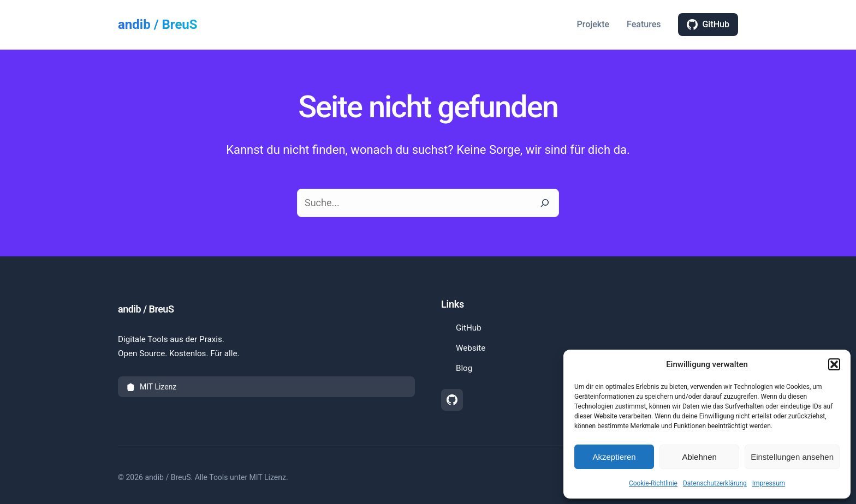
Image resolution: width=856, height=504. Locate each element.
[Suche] (545, 203)
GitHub (708, 25)
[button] (834, 364)
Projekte (593, 24)
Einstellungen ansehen (792, 457)
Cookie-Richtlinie (653, 483)
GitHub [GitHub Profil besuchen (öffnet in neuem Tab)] (468, 327)
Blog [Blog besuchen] (463, 368)
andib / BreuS (158, 25)
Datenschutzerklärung (715, 483)
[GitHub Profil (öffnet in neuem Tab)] (452, 400)
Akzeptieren (614, 457)
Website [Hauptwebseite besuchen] (469, 348)
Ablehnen (699, 457)
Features (644, 24)
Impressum (769, 483)
